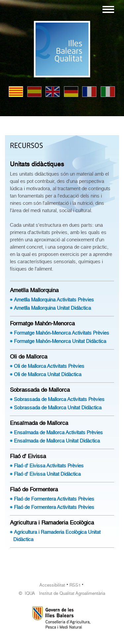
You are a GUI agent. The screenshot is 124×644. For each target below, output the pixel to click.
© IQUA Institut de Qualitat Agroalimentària (62, 593)
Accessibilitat (52, 585)
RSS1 (75, 585)
